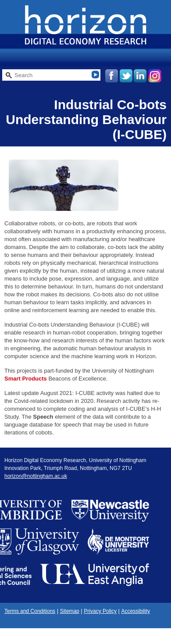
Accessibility (136, 611)
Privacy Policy (100, 611)
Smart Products (26, 379)
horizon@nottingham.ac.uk (36, 476)
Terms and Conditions (30, 611)
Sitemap (70, 611)
